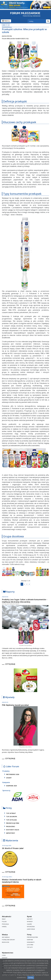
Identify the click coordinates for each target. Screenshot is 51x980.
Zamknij (31, 978)
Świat (4, 919)
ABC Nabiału (6, 937)
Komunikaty (31, 942)
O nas (4, 955)
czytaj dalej (10, 664)
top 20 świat (10, 813)
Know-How (6, 942)
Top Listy (30, 947)
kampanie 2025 (10, 786)
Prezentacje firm (11, 823)
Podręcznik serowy (8, 940)
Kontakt (5, 958)
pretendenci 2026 (11, 774)
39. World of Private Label (13, 848)
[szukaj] (37, 21)
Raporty (9, 592)
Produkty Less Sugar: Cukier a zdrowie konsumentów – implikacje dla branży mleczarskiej (25, 601)
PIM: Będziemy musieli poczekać (15, 705)
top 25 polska (10, 820)
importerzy (9, 833)
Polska (4, 922)
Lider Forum (11, 767)
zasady (8, 778)
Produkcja (5, 924)
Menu (6, 21)
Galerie (29, 924)
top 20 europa (10, 816)
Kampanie (30, 940)
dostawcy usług (11, 830)
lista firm (30, 945)
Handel (4, 927)
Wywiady (9, 697)
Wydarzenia (11, 841)
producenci (9, 826)
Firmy (7, 808)
